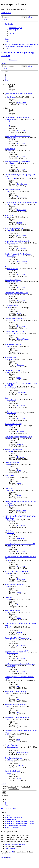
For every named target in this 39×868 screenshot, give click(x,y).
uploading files (10, 149)
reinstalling (9, 531)
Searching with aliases (12, 189)
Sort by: (23, 786)
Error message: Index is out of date (17, 293)
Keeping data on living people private (18, 162)
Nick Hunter (13, 60)
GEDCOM (9, 597)
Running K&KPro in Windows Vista (17, 638)
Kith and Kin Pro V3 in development (17, 117)
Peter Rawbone (12, 178)
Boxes (7, 398)
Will (8, 477)
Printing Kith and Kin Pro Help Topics (18, 254)
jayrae (9, 464)
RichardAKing (12, 138)
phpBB (11, 852)
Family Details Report (12, 771)
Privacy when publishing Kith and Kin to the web (21, 202)
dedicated (10, 295)
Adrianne (10, 439)
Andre (9, 372)
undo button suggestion (13, 280)
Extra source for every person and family (19, 437)
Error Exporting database (13, 758)
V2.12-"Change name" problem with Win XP (20, 544)
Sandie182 (10, 230)
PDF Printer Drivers (12, 306)
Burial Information (11, 745)
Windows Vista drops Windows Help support (20, 664)
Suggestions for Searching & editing (17, 717)
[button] (7, 81)
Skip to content (6, 13)
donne (9, 191)
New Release (9, 475)
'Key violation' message (13, 344)
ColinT (9, 627)
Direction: (11, 788)
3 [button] (5, 79)
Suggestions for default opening (16, 692)
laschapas (10, 452)
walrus (9, 151)
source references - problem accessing (18, 241)
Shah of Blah (11, 164)
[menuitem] (15, 28)
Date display (9, 488)
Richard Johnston (12, 243)
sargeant (9, 359)
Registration (9, 411)
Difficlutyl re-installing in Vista (15, 319)
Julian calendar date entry (14, 424)
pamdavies (10, 533)
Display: (9, 786)
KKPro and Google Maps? (14, 370)
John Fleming (11, 387)
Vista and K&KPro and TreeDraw (16, 228)
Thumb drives (10, 215)
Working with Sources (12, 610)
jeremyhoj (10, 426)
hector (9, 599)
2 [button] (5, 77)
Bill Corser (10, 490)
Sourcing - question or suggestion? (17, 651)
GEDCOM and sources (13, 463)
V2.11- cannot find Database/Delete (17, 572)
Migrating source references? (15, 584)
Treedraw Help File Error (13, 450)
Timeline (8, 267)
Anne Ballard (11, 400)
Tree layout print (11, 357)
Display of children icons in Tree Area (18, 136)
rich (19, 686)
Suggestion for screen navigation (16, 704)
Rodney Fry (21, 365)
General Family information (14, 331)
